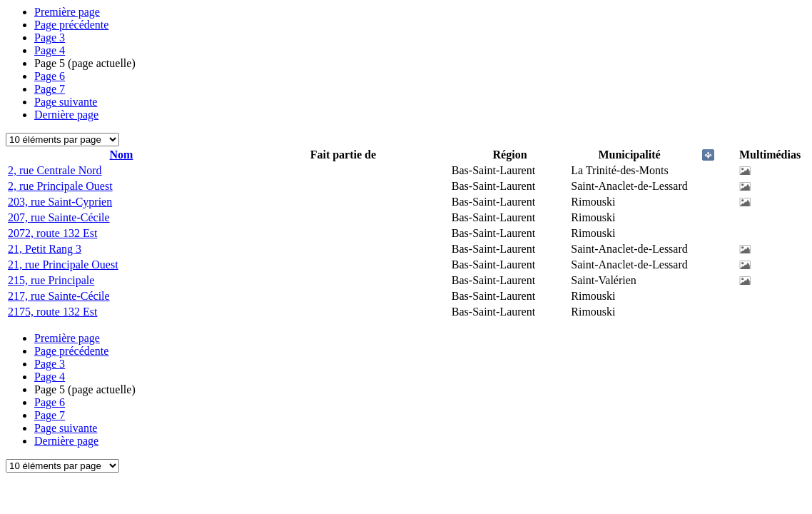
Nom (122, 155)
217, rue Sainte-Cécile (59, 296)
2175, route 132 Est (52, 312)
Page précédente (71, 25)
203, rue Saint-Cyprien (60, 202)
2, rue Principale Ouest (60, 186)
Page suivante (66, 102)
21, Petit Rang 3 (45, 249)
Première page (67, 12)
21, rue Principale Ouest (63, 264)
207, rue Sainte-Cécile (59, 217)
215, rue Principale (51, 280)
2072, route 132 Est (52, 233)
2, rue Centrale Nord (55, 170)
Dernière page (66, 115)
